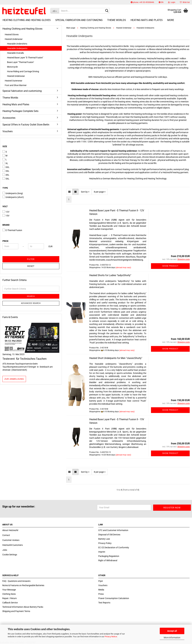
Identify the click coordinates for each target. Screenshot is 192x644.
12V (6, 212)
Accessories (9, 118)
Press (101, 594)
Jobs (5, 550)
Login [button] (172, 2)
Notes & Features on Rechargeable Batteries (23, 585)
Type (5, 188)
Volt (5, 206)
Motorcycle (12, 67)
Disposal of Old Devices (109, 535)
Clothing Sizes (9, 594)
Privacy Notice (111, 637)
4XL (6, 175)
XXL (6, 167)
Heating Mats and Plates (147, 20)
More (171, 20)
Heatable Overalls (15, 53)
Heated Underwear (14, 39)
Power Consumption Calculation (114, 598)
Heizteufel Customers (13, 545)
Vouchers (8, 131)
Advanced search (31, 303)
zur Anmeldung (14, 379)
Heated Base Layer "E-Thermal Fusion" (25, 58)
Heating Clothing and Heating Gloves (27, 20)
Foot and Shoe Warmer (16, 85)
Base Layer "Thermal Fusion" (21, 62)
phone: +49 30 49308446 (142, 2)
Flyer (101, 581)
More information (172, 638)
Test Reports (104, 603)
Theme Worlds (117, 20)
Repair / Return (10, 598)
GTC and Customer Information (113, 530)
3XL (6, 171)
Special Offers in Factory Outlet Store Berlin (26, 125)
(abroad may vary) (123, 268)
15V (6, 215)
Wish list (185, 2)
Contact (6, 535)
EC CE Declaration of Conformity (114, 547)
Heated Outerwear (14, 81)
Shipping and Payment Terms (16, 611)
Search (31, 296)
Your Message (9, 590)
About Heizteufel (10, 530)
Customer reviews (11, 540)
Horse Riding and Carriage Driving (23, 71)
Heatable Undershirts (17, 44)
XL (5, 163)
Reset (31, 266)
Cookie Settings (10, 555)
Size (5, 146)
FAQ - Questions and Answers (16, 581)
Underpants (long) (13, 193)
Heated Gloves (12, 34)
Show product (170, 266)
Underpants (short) (13, 197)
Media (101, 590)
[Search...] (55, 11)
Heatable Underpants (17, 48)
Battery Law (104, 539)
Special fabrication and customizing (79, 20)
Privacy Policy (105, 543)
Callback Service (10, 603)
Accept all (172, 631)
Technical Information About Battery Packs (23, 607)
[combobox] (85, 192)
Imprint (102, 552)
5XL (6, 179)
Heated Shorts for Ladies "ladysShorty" (110, 275)
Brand (6, 225)
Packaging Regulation (109, 556)
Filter (31, 259)
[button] (161, 2)
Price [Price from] (5, 241)
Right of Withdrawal (108, 560)
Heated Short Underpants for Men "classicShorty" (116, 358)
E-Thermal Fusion (12, 230)
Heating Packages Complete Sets (20, 111)
